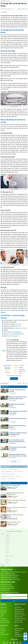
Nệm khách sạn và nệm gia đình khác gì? (17, 405)
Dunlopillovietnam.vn (19, 629)
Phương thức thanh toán (20, 619)
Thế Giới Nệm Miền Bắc (20, 636)
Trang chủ (4, 1)
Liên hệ (2, 632)
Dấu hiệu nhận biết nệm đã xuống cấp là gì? (17, 426)
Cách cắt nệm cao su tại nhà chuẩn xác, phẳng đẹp (18, 448)
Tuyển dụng (3, 631)
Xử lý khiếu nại (18, 607)
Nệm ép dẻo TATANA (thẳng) (13, 486)
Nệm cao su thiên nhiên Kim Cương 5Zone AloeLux (16, 508)
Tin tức (9, 1)
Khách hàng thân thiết (19, 609)
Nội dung (4, 12)
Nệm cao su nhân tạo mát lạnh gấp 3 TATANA (15, 515)
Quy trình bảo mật (19, 620)
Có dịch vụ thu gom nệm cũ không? (18, 418)
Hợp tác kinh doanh (19, 611)
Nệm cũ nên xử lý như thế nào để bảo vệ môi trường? (18, 412)
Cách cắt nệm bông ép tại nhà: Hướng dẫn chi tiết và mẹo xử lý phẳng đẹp (17, 441)
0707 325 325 (18, 324)
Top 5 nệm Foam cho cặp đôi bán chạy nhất (17, 391)
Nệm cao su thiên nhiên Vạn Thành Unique (16, 500)
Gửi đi (14, 601)
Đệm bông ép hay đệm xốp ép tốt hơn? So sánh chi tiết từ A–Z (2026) (18, 455)
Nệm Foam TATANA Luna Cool (14, 522)
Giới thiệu (3, 629)
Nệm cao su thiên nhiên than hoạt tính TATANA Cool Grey (15, 494)
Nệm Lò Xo (3, 609)
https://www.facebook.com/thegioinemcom (12, 332)
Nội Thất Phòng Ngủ (5, 622)
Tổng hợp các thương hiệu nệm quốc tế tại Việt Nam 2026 (18, 434)
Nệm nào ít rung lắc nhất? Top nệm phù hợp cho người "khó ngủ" (18, 398)
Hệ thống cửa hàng (5, 634)
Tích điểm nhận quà (5, 590)
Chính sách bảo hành (19, 613)
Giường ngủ (3, 619)
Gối (1, 617)
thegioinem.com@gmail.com (13, 336)
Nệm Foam (3, 613)
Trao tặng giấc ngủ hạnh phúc (7, 588)
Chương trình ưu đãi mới (6, 585)
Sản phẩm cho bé (5, 620)
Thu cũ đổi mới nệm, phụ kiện (7, 586)
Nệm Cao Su (3, 607)
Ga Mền (2, 615)
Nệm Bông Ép (4, 611)
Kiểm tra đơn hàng (19, 622)
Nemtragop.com (18, 631)
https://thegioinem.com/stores (20, 328)
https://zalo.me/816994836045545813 (15, 334)
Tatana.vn (17, 632)
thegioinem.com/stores (15, 579)
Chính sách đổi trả (19, 617)
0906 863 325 (17, 326)
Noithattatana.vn (18, 634)
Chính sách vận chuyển (20, 615)
